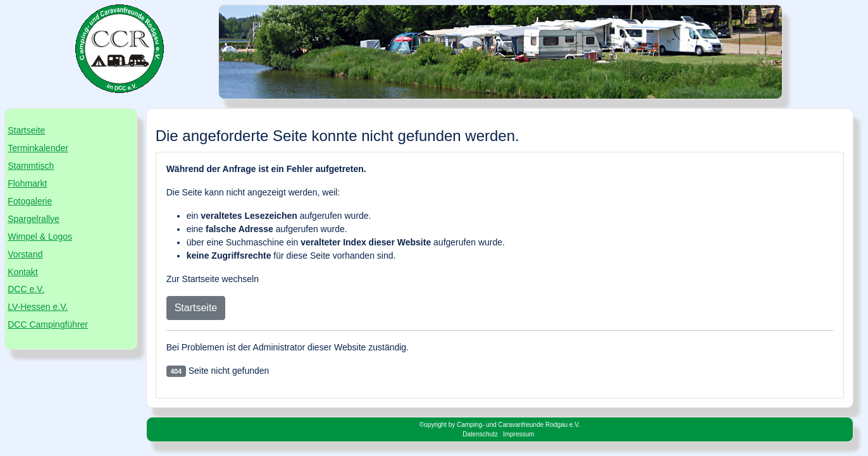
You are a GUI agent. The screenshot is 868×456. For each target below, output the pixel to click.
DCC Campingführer (48, 324)
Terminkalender (38, 148)
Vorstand (25, 254)
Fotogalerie (30, 201)
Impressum (518, 434)
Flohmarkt (27, 183)
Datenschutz (480, 434)
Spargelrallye (34, 219)
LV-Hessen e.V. (38, 307)
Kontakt (22, 272)
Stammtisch (31, 166)
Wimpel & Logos (40, 237)
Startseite (26, 130)
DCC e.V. (26, 289)
